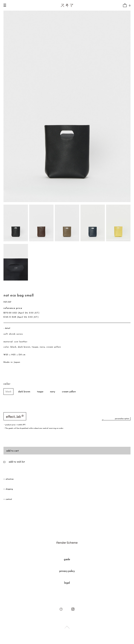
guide (67, 560)
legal (67, 583)
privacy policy (67, 571)
